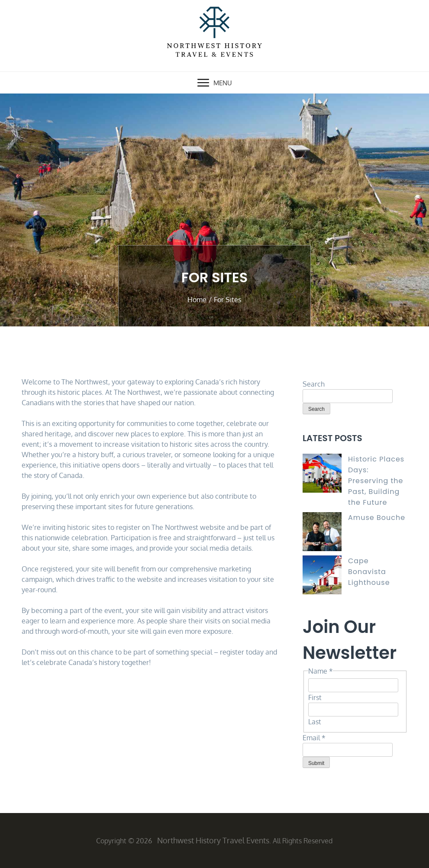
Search (314, 384)
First (315, 697)
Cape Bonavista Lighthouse (369, 572)
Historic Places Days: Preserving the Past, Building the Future (376, 481)
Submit (316, 763)
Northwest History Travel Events (213, 840)
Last (315, 722)
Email (314, 738)
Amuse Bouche (377, 518)
